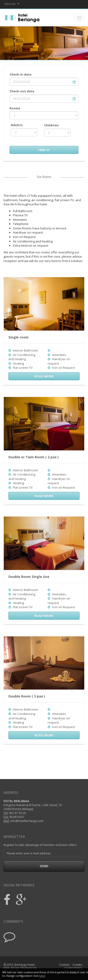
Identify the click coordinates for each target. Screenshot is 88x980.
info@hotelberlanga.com (27, 821)
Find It (44, 150)
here (42, 976)
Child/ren (51, 125)
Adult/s (17, 125)
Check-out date (22, 91)
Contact (64, 965)
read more (44, 376)
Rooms (15, 108)
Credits (77, 965)
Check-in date (21, 74)
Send (44, 866)
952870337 (17, 817)
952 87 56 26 (17, 813)
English (12, 4)
